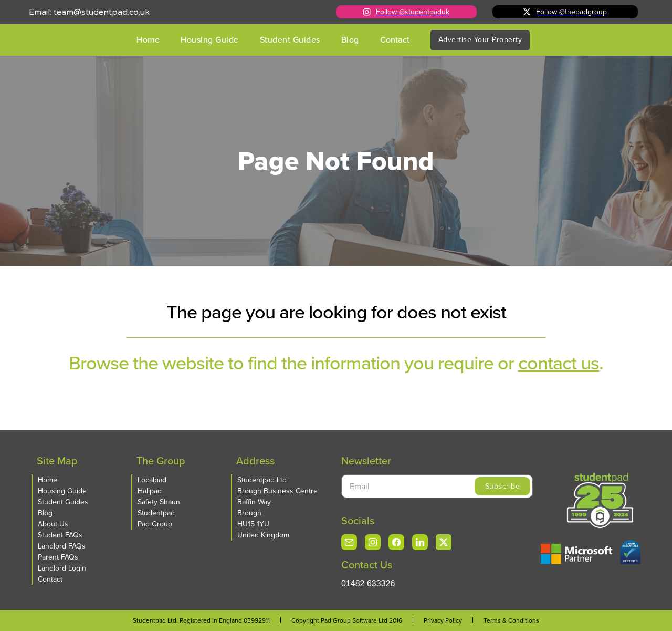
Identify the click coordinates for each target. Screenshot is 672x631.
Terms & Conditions (511, 620)
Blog (350, 40)
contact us (559, 363)
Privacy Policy (443, 620)
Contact (395, 40)
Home (148, 40)
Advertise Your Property (480, 40)
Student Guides (290, 40)
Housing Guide (210, 40)
